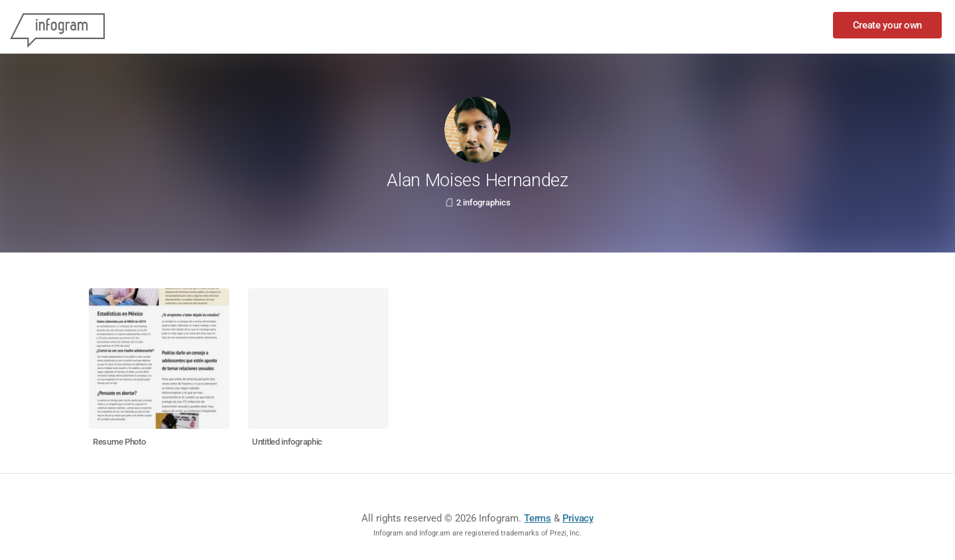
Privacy (578, 518)
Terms (538, 518)
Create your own (888, 25)
